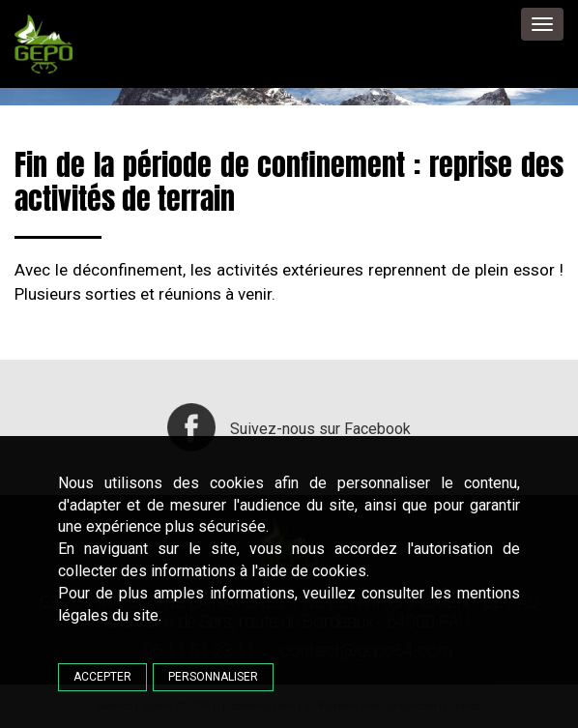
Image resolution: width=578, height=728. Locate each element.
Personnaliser (213, 677)
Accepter (102, 677)
